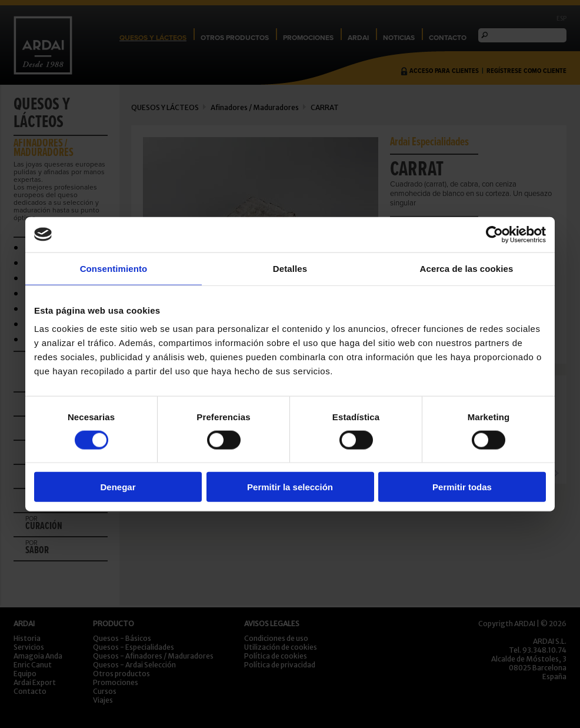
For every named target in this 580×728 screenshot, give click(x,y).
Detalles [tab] (290, 268)
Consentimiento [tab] (114, 268)
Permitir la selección (290, 487)
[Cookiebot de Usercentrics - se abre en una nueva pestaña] (494, 234)
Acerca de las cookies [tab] (467, 268)
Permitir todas (462, 487)
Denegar (118, 487)
